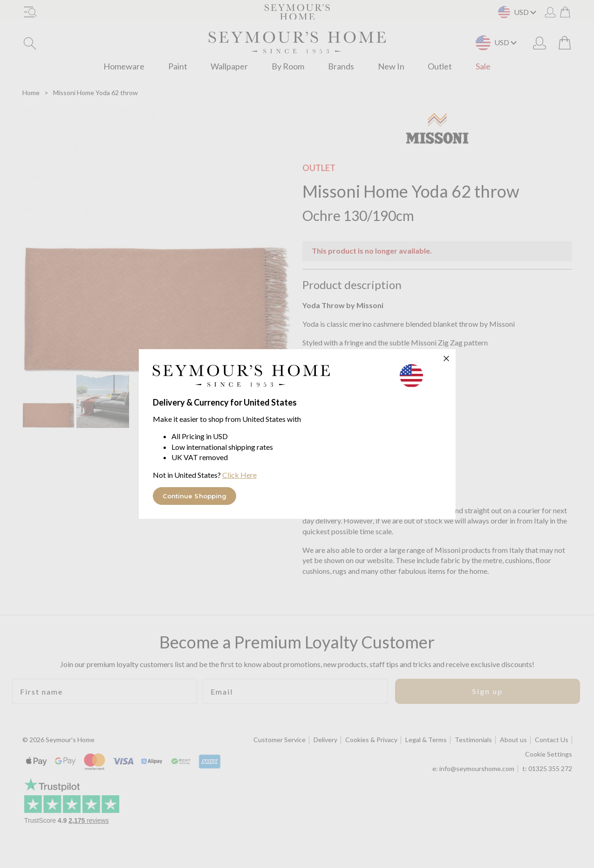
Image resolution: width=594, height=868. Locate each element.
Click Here (239, 475)
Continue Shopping (195, 496)
